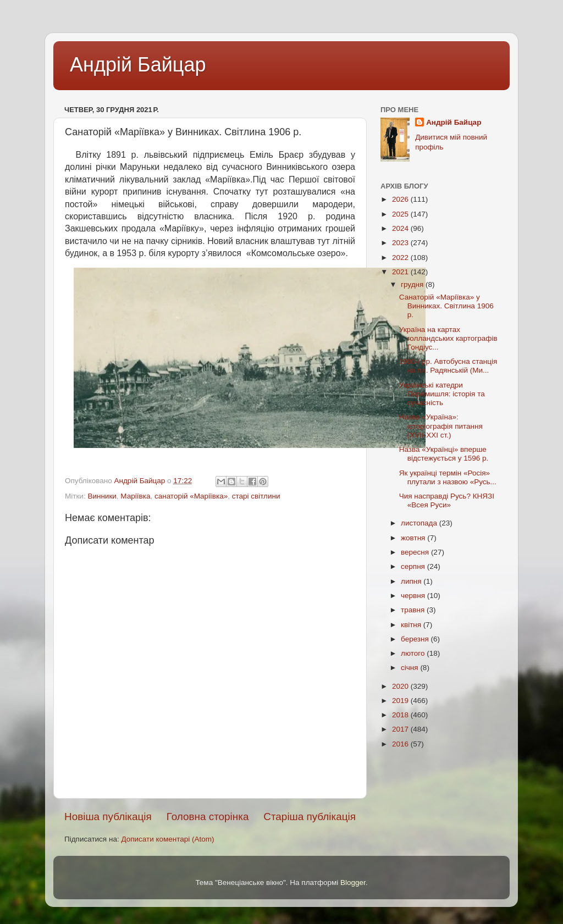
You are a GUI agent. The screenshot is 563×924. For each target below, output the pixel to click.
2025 (401, 214)
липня (412, 581)
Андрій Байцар (138, 65)
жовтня (414, 538)
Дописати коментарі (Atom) (167, 839)
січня (410, 668)
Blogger (353, 882)
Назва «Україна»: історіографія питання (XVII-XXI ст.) (441, 426)
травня (414, 610)
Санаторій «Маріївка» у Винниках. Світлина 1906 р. (446, 306)
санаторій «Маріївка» (191, 496)
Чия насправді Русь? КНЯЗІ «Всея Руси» (447, 500)
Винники (102, 496)
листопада (420, 523)
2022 (401, 258)
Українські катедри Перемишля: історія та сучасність (442, 394)
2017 (401, 729)
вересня (416, 552)
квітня (412, 625)
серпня (414, 566)
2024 (401, 228)
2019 (401, 701)
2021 (401, 272)
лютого (414, 653)
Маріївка (135, 496)
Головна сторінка (208, 817)
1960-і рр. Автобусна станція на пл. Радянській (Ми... (448, 366)
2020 (401, 686)
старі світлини (256, 496)
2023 (401, 243)
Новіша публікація (108, 817)
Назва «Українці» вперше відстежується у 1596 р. (444, 454)
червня (414, 596)
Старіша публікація (310, 817)
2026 (401, 199)
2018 (401, 715)
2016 (401, 744)
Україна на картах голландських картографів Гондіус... (448, 338)
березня (416, 639)
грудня (413, 284)
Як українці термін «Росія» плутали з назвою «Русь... (448, 477)
